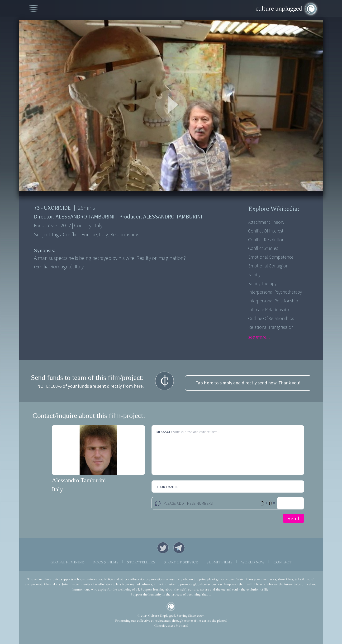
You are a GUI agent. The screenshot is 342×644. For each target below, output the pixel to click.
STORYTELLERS (141, 562)
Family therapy (262, 284)
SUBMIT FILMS (219, 562)
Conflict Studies (263, 248)
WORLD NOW (253, 562)
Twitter (163, 548)
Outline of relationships (271, 319)
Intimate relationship (268, 310)
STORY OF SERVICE (181, 562)
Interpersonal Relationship (273, 301)
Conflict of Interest (266, 231)
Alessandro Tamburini (79, 480)
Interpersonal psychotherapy (275, 292)
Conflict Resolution (266, 240)
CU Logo (171, 607)
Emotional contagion (268, 266)
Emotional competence (271, 257)
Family (254, 275)
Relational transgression (271, 327)
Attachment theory (266, 222)
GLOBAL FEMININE (67, 562)
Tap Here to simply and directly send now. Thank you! (248, 383)
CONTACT (283, 562)
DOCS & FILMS (105, 562)
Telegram (179, 548)
